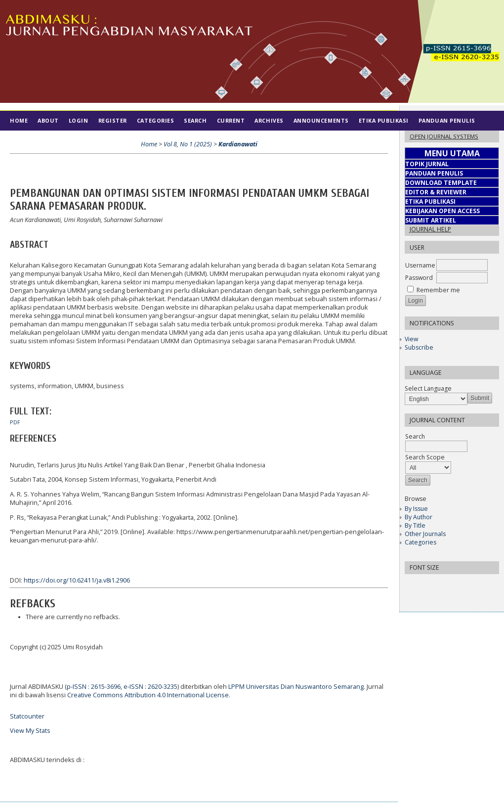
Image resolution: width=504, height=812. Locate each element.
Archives (269, 120)
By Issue (416, 509)
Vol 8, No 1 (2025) (188, 144)
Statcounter (27, 716)
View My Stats (30, 731)
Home (19, 120)
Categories (420, 542)
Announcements (321, 120)
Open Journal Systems (444, 136)
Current (231, 120)
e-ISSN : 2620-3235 (150, 687)
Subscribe (419, 347)
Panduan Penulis (447, 120)
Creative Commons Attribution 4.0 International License (148, 695)
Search (195, 120)
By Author (419, 517)
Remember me (438, 290)
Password (419, 278)
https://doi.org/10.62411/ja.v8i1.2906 (77, 580)
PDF (15, 422)
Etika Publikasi (384, 120)
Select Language (428, 388)
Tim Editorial (32, 140)
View (411, 339)
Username (420, 265)
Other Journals (425, 534)
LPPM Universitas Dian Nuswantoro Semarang (296, 687)
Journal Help (430, 229)
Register (113, 120)
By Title (415, 525)
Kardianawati (238, 144)
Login (79, 120)
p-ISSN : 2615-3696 (94, 687)
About (48, 120)
